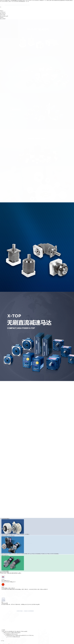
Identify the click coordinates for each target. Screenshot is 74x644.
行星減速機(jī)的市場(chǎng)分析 (11, 633)
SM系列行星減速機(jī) (53, 445)
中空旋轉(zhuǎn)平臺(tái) (44, 445)
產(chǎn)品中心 (3, 13)
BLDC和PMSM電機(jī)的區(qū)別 (14, 635)
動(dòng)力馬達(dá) (30, 445)
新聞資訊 (2, 17)
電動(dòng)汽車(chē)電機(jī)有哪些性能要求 (12, 632)
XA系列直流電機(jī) (4, 494)
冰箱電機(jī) (9, 406)
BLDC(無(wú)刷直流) (14, 445)
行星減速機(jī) (37, 445)
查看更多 (2, 404)
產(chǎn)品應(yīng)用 (4, 16)
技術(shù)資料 (3, 15)
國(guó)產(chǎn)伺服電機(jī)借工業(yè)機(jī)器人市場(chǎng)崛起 (15, 630)
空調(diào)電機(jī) (15, 406)
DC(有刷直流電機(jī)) (23, 445)
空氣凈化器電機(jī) (4, 406)
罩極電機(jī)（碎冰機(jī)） (23, 406)
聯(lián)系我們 (3, 19)
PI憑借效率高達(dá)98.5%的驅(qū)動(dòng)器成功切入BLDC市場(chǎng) (20, 634)
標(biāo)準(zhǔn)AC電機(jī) (5, 445)
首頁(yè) (2, 11)
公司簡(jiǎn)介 (3, 12)
